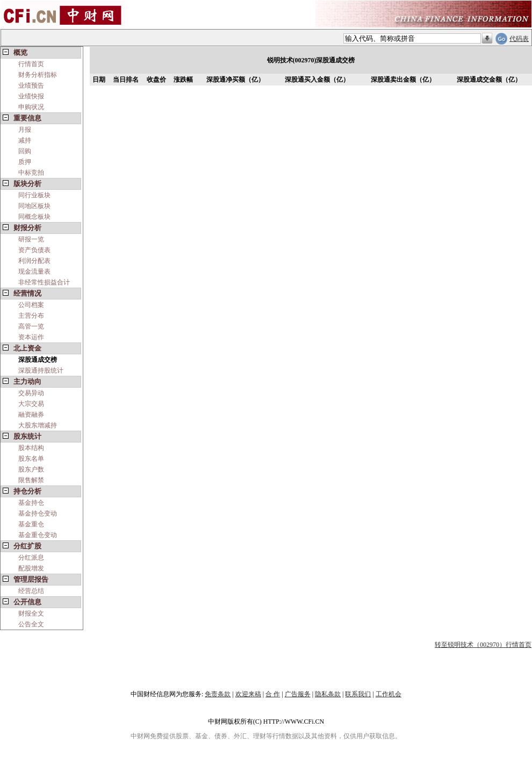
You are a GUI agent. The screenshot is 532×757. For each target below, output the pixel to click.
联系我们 (358, 694)
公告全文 (31, 624)
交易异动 (31, 393)
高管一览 (31, 326)
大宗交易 (31, 404)
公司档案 (31, 305)
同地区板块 (34, 206)
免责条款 (218, 694)
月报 (25, 130)
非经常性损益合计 (44, 282)
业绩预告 (31, 85)
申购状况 (31, 107)
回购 (25, 151)
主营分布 (31, 316)
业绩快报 (31, 96)
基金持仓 (31, 503)
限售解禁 (31, 480)
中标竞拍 (31, 173)
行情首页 (31, 64)
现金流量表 (34, 272)
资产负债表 (34, 250)
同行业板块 (34, 195)
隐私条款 (328, 694)
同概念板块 (34, 217)
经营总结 (31, 591)
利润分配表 (34, 261)
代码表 (519, 39)
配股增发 (31, 568)
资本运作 (31, 337)
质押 (25, 162)
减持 (25, 140)
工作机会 (389, 694)
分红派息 (31, 558)
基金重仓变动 (38, 535)
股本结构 (31, 448)
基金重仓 (31, 524)
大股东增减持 (38, 425)
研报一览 (31, 239)
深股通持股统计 (41, 370)
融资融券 (31, 415)
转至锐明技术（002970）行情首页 (483, 645)
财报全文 (31, 613)
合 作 (273, 694)
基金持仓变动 (38, 513)
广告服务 (298, 694)
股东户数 (31, 469)
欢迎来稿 (248, 694)
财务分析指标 (38, 75)
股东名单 (31, 459)
